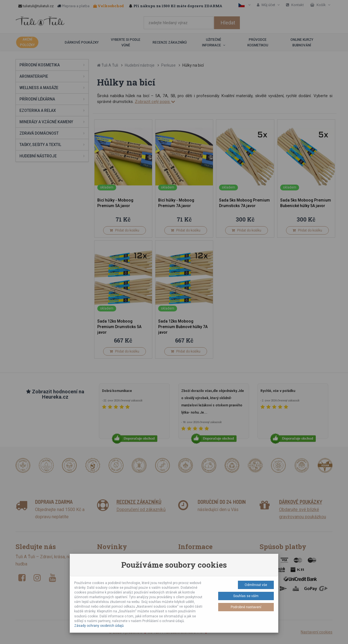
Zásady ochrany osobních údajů (99, 626)
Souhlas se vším (246, 596)
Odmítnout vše (256, 585)
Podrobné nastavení (246, 607)
